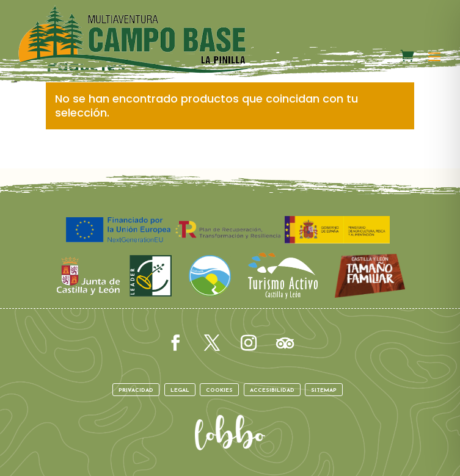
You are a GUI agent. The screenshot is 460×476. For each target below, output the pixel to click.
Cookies (219, 390)
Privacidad (136, 390)
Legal (180, 390)
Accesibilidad (272, 390)
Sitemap (324, 390)
